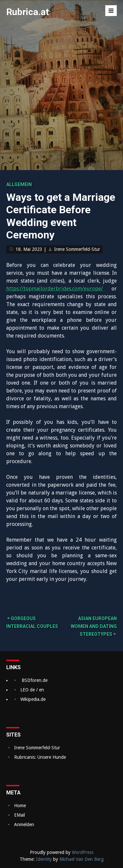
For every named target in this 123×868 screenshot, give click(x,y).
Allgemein (19, 184)
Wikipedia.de (33, 699)
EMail (20, 815)
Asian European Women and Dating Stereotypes (94, 626)
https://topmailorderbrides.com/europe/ (55, 289)
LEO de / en (32, 690)
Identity (44, 859)
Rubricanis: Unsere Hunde (40, 757)
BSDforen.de (35, 680)
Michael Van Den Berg (82, 859)
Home (20, 806)
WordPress (83, 852)
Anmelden (24, 825)
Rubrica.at (28, 12)
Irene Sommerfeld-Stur (77, 249)
